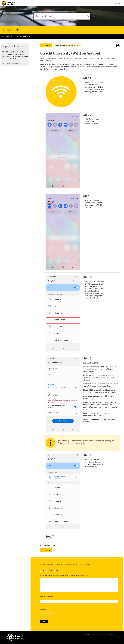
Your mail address (46, 597)
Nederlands (119, 3)
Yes (42, 571)
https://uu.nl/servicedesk (12, 63)
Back (48, 45)
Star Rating (44, 610)
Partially (49, 571)
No (56, 571)
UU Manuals (10, 30)
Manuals (9, 36)
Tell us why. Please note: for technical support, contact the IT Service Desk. (64, 575)
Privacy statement (111, 635)
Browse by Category (22, 36)
